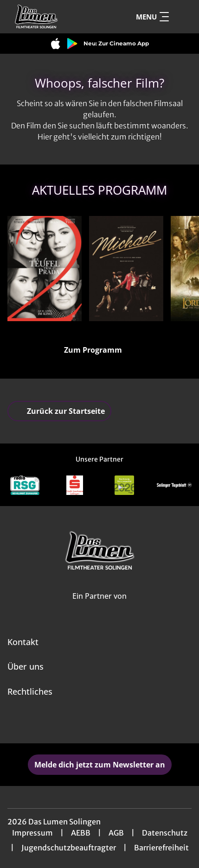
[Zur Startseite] (54, 17)
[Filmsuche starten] (182, 17)
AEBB (81, 833)
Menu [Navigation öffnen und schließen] (152, 17)
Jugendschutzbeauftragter (69, 848)
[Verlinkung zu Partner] (25, 485)
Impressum (32, 833)
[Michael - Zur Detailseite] (126, 269)
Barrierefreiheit (161, 848)
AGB (116, 833)
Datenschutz (165, 833)
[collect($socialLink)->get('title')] (90, 723)
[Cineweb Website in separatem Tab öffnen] (99, 606)
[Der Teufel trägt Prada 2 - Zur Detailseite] (45, 269)
